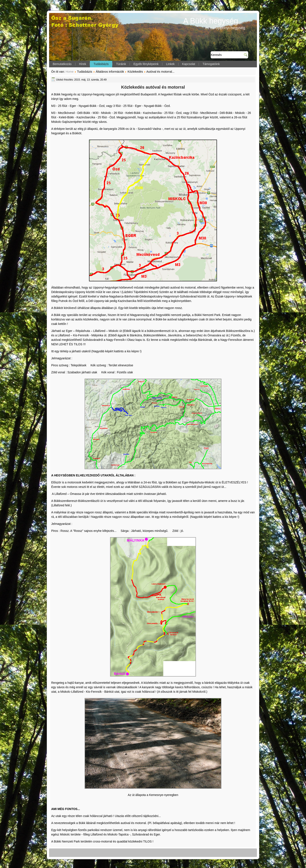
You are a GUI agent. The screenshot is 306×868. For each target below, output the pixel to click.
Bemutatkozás (62, 64)
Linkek (170, 64)
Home (70, 72)
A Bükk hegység (211, 21)
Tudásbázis (101, 64)
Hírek (83, 64)
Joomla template (131, 864)
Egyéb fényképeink (146, 64)
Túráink (121, 64)
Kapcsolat (189, 64)
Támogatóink (211, 64)
